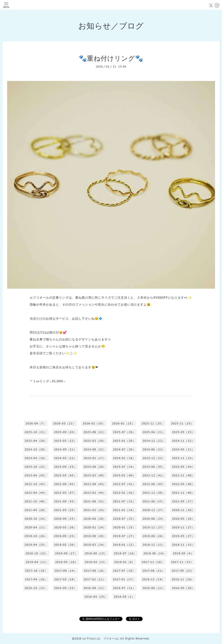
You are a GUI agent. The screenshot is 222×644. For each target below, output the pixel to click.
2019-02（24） (95, 545)
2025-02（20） (95, 441)
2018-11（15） (183, 545)
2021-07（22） (124, 501)
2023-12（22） (154, 458)
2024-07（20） (124, 449)
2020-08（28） (95, 519)
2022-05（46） (183, 484)
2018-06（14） (155, 553)
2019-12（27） (154, 527)
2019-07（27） (124, 536)
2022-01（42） (124, 493)
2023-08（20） (95, 467)
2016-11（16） (183, 579)
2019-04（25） (36, 545)
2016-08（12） (95, 588)
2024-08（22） (95, 449)
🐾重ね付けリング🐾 (111, 58)
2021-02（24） (95, 510)
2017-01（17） (124, 579)
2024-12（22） (154, 441)
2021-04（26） (36, 510)
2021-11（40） (183, 493)
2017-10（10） (36, 571)
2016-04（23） (96, 597)
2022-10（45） (36, 484)
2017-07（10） (124, 571)
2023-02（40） (95, 475)
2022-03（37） (65, 493)
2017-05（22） (183, 571)
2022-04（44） (36, 493)
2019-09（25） (65, 536)
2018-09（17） (66, 553)
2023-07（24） (124, 467)
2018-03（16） (66, 562)
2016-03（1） (124, 597)
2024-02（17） (95, 458)
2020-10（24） (36, 519)
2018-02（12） (96, 562)
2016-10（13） (36, 588)
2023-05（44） (183, 467)
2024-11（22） (183, 441)
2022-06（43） (154, 484)
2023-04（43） (36, 475)
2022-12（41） (154, 475)
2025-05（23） (183, 432)
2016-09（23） (65, 588)
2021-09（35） (65, 501)
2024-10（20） (36, 449)
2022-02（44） (95, 493)
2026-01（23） (123, 423)
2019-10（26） (36, 536)
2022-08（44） (95, 484)
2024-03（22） (65, 458)
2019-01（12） (124, 545)
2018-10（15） (37, 553)
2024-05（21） (183, 449)
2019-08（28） (95, 536)
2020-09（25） (65, 519)
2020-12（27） (154, 510)
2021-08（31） (95, 501)
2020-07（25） (124, 519)
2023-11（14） (183, 458)
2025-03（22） (65, 441)
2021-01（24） (124, 510)
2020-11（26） (183, 510)
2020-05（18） (183, 519)
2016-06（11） (154, 588)
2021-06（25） (154, 501)
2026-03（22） (64, 423)
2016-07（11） (124, 588)
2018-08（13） (96, 553)
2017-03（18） (65, 579)
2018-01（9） (124, 562)
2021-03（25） (65, 510)
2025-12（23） (153, 423)
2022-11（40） (183, 475)
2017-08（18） (95, 571)
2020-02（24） (95, 527)
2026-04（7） (36, 423)
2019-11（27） (183, 527)
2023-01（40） (124, 475)
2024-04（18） (36, 458)
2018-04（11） (37, 562)
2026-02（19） (94, 423)
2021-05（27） (183, 501)
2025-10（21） (36, 432)
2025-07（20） (124, 432)
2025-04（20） (36, 441)
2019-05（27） (183, 536)
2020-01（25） (124, 527)
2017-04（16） (36, 579)
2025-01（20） (124, 441)
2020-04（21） (36, 527)
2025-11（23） (182, 423)
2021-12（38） (154, 493)
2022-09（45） (65, 484)
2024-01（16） (124, 458)
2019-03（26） (65, 545)
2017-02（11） (95, 579)
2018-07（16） (125, 553)
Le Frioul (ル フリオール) (100, 638)
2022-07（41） (124, 484)
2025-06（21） (154, 432)
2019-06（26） (154, 536)
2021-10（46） (36, 501)
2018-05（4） (183, 553)
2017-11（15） (182, 562)
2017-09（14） (66, 571)
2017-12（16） (153, 562)
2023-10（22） (36, 467)
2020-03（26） (65, 527)
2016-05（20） (183, 588)
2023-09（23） (65, 467)
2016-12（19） (153, 579)
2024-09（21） (65, 449)
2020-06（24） (154, 519)
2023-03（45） (65, 475)
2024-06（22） (154, 449)
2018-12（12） (154, 545)
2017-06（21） (153, 571)
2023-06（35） (154, 467)
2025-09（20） (65, 432)
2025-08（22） (95, 432)
